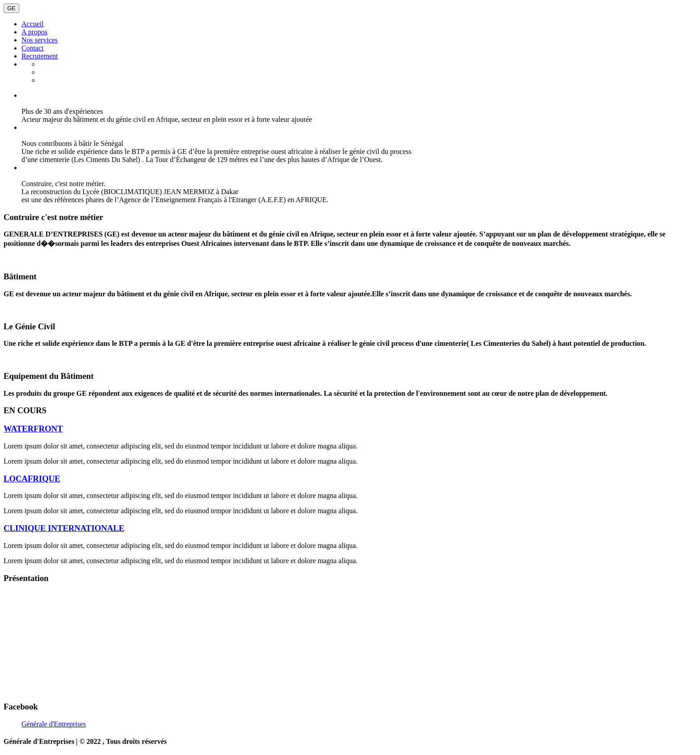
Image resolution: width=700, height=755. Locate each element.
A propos (34, 32)
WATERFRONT (33, 429)
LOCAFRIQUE (32, 479)
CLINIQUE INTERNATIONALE (64, 528)
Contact (33, 48)
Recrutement (40, 56)
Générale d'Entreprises (54, 724)
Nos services (40, 40)
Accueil (33, 24)
